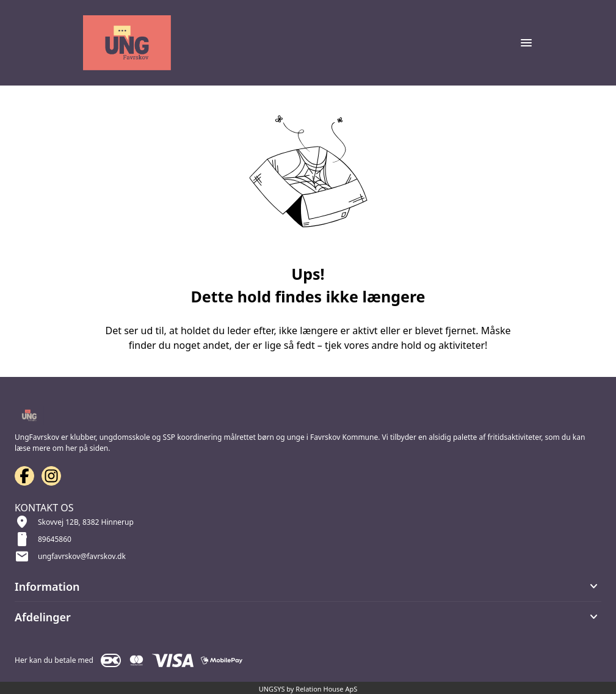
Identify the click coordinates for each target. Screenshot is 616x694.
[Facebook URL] (24, 476)
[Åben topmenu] (526, 43)
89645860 (55, 539)
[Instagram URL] (51, 476)
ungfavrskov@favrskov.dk (82, 556)
